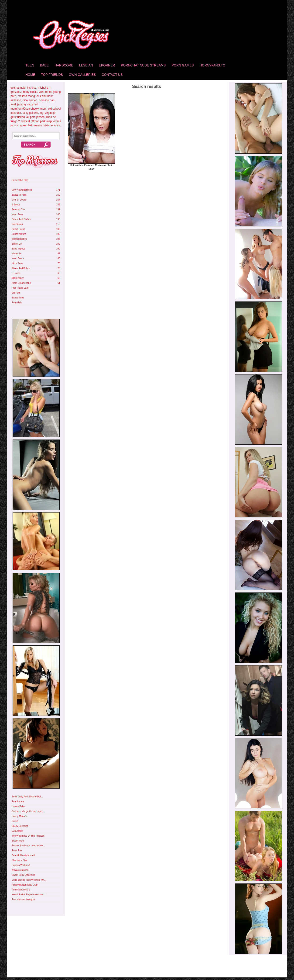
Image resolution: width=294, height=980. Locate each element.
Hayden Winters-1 (21, 865)
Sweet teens (18, 841)
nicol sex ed (30, 100)
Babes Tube (18, 298)
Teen (30, 65)
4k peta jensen (35, 117)
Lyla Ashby (17, 831)
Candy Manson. (20, 816)
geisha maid (18, 88)
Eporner (107, 65)
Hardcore (64, 65)
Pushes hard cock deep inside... (28, 846)
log (41, 113)
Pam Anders (18, 802)
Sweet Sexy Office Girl (23, 875)
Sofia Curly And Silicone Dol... (27, 797)
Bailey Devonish (20, 826)
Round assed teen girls (24, 899)
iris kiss (32, 88)
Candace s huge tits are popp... (28, 811)
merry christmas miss (47, 125)
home (30, 75)
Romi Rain (17, 850)
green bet (26, 125)
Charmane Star (20, 860)
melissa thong (26, 96)
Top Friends (52, 75)
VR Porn (16, 293)
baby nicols (30, 92)
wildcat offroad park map (37, 121)
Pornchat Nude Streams (143, 65)
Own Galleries (82, 75)
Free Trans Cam (20, 288)
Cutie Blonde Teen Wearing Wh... (29, 880)
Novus (15, 821)
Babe (44, 65)
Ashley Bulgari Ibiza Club (25, 885)
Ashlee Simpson (20, 870)
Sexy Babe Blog (20, 180)
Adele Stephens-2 (21, 890)
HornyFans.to (212, 65)
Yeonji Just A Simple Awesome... (28, 895)
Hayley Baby (18, 806)
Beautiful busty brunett (23, 855)
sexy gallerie (30, 113)
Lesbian (86, 65)
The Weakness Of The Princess (28, 836)
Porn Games (183, 65)
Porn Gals (17, 303)
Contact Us (112, 75)
